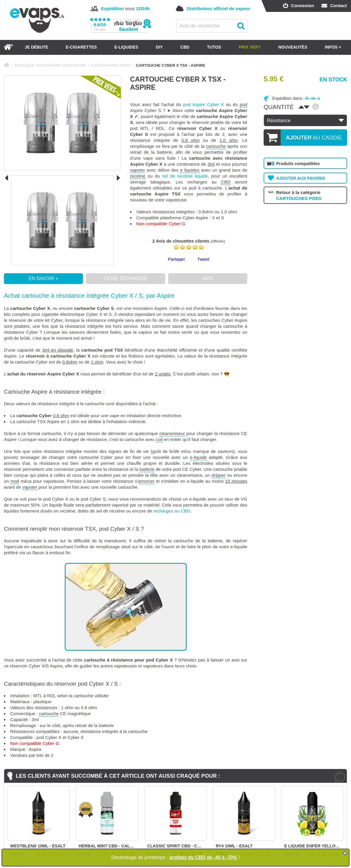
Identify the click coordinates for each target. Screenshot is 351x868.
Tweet (203, 259)
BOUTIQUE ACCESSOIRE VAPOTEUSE (50, 65)
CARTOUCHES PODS (111, 65)
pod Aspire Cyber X (204, 104)
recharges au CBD (172, 511)
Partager (177, 259)
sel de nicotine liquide (185, 176)
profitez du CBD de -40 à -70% (203, 857)
